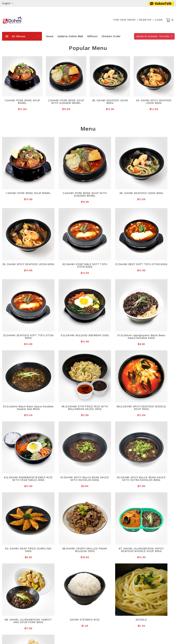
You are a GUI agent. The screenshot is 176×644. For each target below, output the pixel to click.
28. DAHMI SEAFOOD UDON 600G (110, 105)
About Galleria (55, 565)
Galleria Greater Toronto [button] (153, 40)
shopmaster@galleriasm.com (20, 594)
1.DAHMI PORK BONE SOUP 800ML (22, 105)
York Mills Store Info (58, 585)
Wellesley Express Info (60, 596)
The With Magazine (58, 575)
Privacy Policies (99, 570)
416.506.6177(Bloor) (146, 581)
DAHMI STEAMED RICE (154, 424)
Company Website (57, 616)
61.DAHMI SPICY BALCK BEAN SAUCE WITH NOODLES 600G (66, 364)
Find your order (124, 22)
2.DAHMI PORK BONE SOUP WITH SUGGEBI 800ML (66, 105)
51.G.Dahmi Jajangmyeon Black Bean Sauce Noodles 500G (22, 304)
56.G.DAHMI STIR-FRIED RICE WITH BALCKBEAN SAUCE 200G (110, 304)
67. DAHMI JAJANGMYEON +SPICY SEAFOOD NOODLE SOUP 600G (66, 427)
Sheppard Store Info (58, 611)
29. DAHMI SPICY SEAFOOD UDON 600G (154, 105)
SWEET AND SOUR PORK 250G (66, 485)
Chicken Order (111, 40)
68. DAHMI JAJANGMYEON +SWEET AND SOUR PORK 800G (110, 427)
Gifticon (92, 40)
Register (145, 22)
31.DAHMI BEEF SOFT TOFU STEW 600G (66, 244)
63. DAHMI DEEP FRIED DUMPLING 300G (154, 364)
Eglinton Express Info (59, 606)
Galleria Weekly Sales (103, 580)
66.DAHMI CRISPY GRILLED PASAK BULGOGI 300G (22, 425)
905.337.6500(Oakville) (148, 573)
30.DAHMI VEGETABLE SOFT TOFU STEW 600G (22, 244)
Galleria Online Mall (70, 40)
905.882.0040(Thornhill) (149, 564)
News (49, 570)
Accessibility (97, 565)
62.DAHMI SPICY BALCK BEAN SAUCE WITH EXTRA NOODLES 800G (110, 365)
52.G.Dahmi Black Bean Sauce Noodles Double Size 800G (66, 303)
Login (158, 22)
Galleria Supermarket (37, 637)
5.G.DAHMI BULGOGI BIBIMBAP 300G (154, 244)
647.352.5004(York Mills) (149, 568)
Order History (98, 575)
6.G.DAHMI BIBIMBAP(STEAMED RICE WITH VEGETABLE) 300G (22, 365)
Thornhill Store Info (58, 580)
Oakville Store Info (57, 591)
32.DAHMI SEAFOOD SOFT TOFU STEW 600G (110, 244)
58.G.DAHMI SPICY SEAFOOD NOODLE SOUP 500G (154, 303)
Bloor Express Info (57, 601)
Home (50, 40)
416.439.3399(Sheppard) (149, 589)
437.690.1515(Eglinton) (147, 585)
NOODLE (22, 485)
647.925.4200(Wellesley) (149, 577)
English (8, 3)
